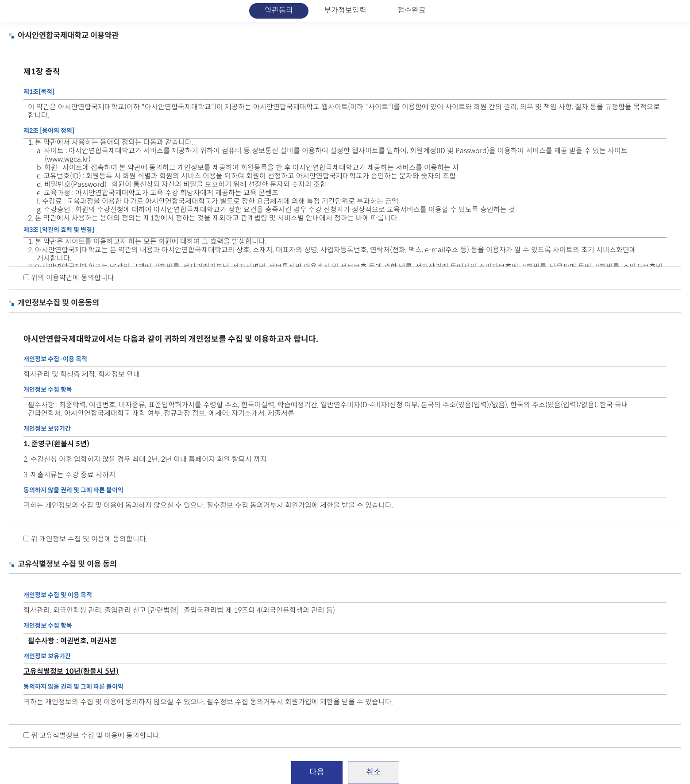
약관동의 (279, 11)
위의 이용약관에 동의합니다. (73, 278)
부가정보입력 (345, 11)
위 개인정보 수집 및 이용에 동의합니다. (89, 539)
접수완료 (412, 11)
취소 (374, 772)
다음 (317, 772)
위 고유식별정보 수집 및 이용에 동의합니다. (96, 736)
